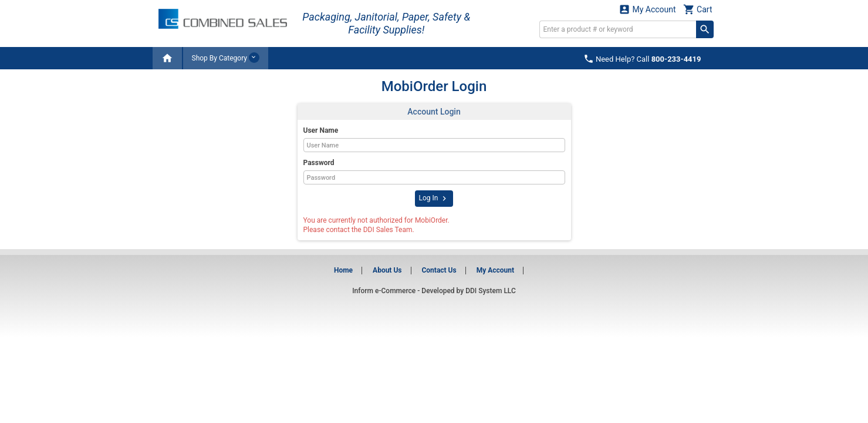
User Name (321, 130)
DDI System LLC (491, 291)
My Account (647, 9)
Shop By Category (226, 58)
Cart (698, 9)
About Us (387, 270)
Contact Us (439, 270)
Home (343, 270)
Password (319, 163)
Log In (434, 199)
